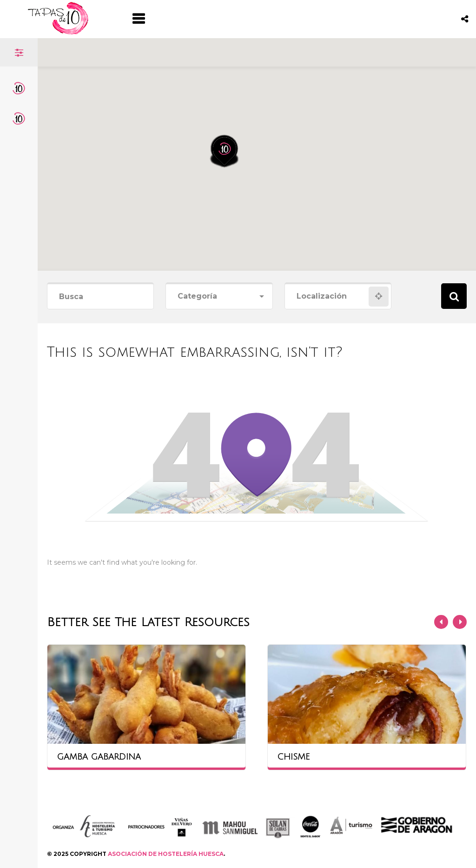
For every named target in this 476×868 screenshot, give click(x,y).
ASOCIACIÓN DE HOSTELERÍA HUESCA (166, 854)
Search (454, 296)
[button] (231, 117)
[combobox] (219, 297)
